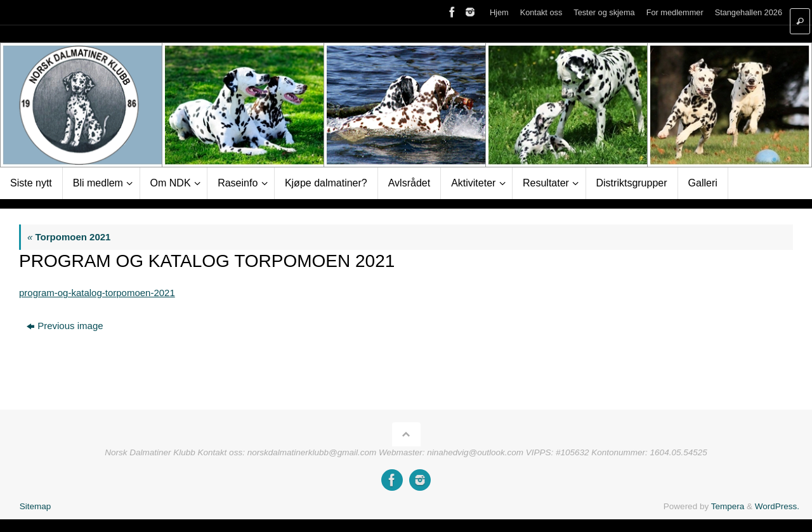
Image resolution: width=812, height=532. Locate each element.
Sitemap (36, 506)
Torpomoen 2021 (69, 237)
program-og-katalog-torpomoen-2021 (97, 293)
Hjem (499, 12)
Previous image (65, 326)
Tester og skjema (604, 12)
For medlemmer (675, 12)
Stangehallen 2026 (749, 12)
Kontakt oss (541, 12)
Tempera (728, 506)
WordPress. (777, 506)
